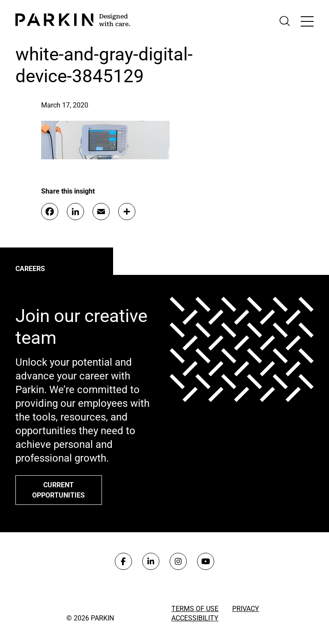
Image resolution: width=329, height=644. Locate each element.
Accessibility (195, 618)
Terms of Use (195, 609)
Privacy (246, 609)
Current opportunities (58, 490)
